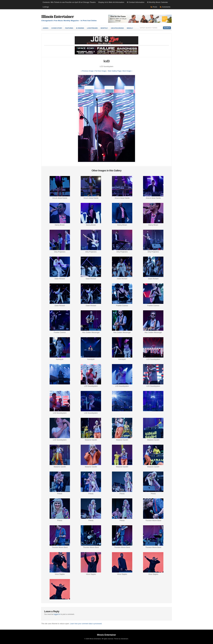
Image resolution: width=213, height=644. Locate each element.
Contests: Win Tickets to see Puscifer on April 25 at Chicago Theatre (69, 2)
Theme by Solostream (121, 639)
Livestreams (92, 28)
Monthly (104, 28)
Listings (46, 7)
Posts (155, 7)
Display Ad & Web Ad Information (111, 2)
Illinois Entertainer (58, 17)
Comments (166, 7)
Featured (69, 28)
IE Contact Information (136, 2)
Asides (46, 28)
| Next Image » (127, 71)
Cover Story (57, 28)
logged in (57, 614)
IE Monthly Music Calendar (158, 2)
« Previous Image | (88, 71)
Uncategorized (117, 28)
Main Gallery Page (115, 71)
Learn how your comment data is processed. (86, 624)
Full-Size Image (100, 71)
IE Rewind (80, 28)
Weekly (130, 28)
